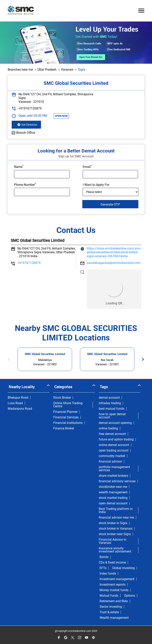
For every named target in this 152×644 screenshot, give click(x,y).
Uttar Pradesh (47, 70)
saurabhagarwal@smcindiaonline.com (114, 263)
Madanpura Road (20, 409)
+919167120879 (30, 108)
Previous (10, 359)
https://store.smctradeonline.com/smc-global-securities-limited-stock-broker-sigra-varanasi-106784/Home (114, 252)
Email (87, 166)
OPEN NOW (61, 116)
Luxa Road (15, 403)
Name (19, 166)
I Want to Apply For (96, 185)
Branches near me (20, 70)
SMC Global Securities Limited (45, 354)
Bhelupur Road (18, 398)
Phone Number (25, 184)
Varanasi (67, 70)
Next (142, 359)
